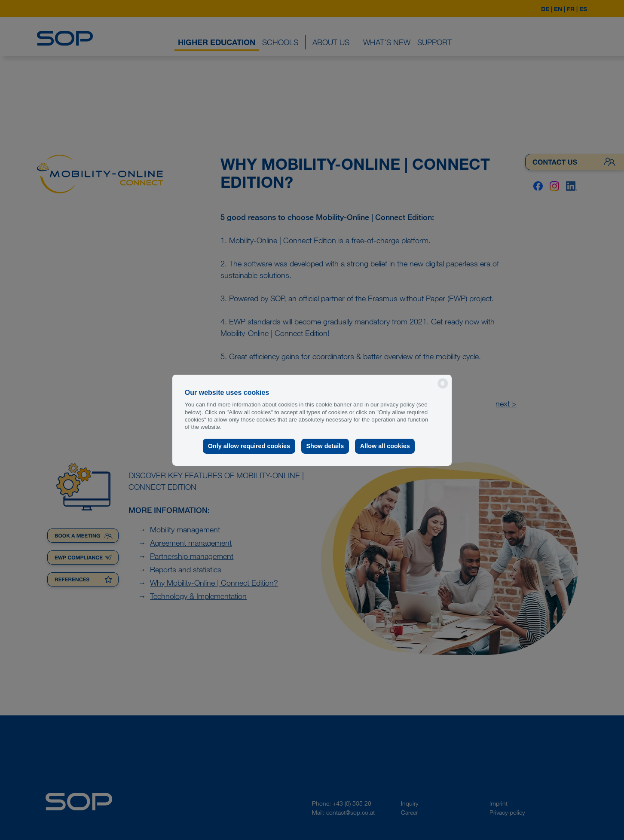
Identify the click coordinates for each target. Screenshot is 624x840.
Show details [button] (325, 446)
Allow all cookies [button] (385, 446)
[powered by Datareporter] (443, 388)
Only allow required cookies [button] (249, 446)
